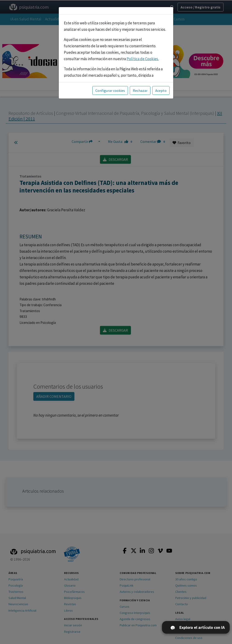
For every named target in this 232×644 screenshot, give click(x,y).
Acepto (161, 90)
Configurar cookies (110, 90)
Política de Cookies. (143, 59)
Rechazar (140, 90)
